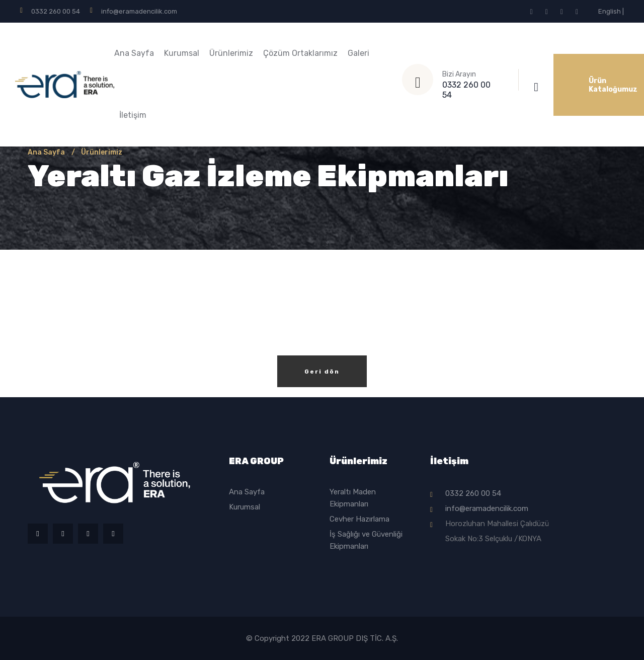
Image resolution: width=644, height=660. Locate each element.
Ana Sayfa (134, 53)
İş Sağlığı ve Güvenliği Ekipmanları (366, 540)
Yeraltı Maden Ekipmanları (353, 498)
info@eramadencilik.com (139, 11)
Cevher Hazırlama (359, 519)
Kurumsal (182, 53)
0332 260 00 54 (56, 11)
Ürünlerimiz (231, 53)
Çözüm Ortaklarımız (300, 53)
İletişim (133, 115)
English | (611, 11)
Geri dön (322, 372)
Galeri (358, 53)
